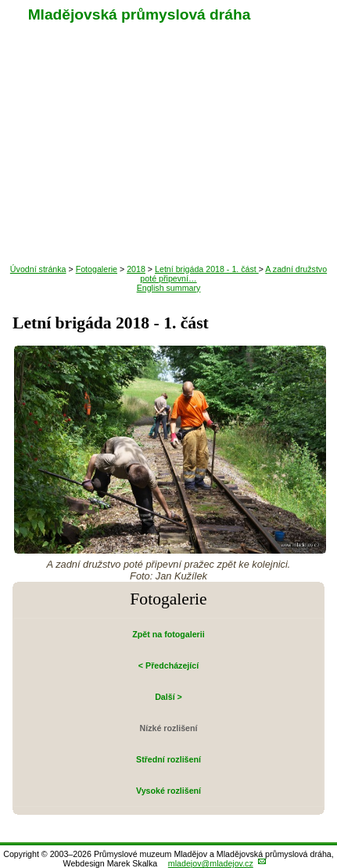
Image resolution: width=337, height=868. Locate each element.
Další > (168, 697)
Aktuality (168, 84)
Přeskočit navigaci (1, 1)
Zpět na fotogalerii (168, 634)
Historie (169, 178)
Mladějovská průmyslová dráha (140, 14)
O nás (169, 240)
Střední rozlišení (168, 759)
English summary (169, 288)
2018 (136, 269)
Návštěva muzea (168, 146)
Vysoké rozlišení (168, 791)
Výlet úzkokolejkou (169, 115)
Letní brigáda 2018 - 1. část (207, 269)
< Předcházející (168, 665)
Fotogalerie (168, 209)
